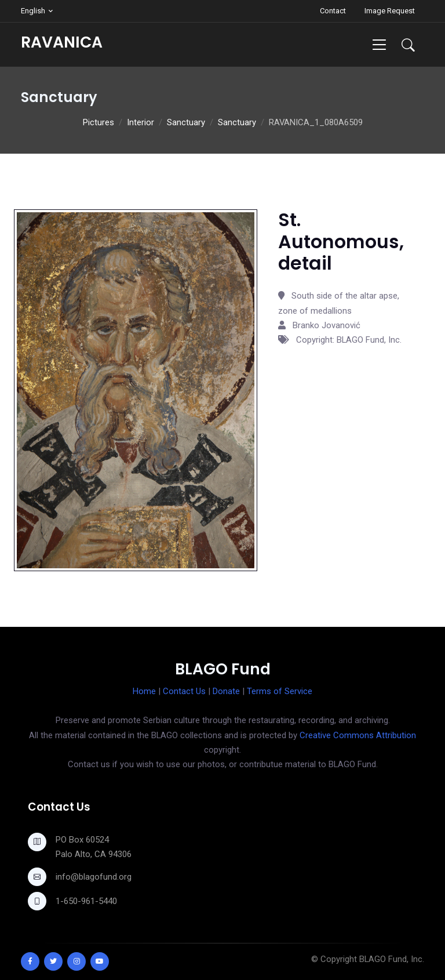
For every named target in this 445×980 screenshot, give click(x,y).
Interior (141, 122)
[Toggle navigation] (379, 44)
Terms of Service (280, 691)
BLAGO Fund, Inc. (392, 959)
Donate (226, 691)
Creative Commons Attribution (358, 735)
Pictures (99, 122)
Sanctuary (186, 122)
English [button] (33, 11)
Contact (333, 11)
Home (144, 691)
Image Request (390, 11)
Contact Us (184, 691)
